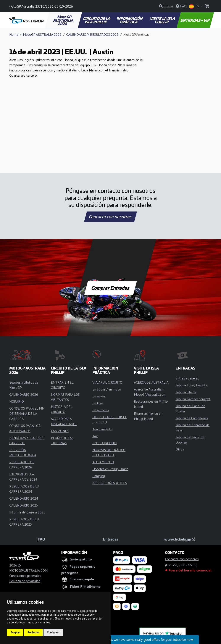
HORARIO (17, 401)
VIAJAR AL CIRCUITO (107, 382)
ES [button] (194, 6)
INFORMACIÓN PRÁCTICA (130, 20)
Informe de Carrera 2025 (27, 512)
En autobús (101, 410)
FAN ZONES (60, 431)
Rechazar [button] (33, 633)
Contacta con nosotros (111, 217)
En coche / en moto (107, 389)
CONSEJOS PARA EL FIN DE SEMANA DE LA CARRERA (27, 413)
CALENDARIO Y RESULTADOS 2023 (92, 34)
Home (14, 34)
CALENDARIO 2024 (24, 498)
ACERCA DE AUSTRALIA (151, 382)
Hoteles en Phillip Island (110, 469)
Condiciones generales (25, 576)
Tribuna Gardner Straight (193, 399)
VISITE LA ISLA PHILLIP (163, 20)
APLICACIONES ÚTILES (110, 483)
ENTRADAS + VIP (195, 20)
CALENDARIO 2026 (24, 394)
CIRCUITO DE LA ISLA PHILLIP (97, 20)
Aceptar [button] (15, 633)
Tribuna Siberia (186, 392)
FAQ (41, 539)
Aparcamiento (102, 429)
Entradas (111, 539)
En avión (99, 396)
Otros (180, 449)
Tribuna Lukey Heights (191, 385)
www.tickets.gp (180, 539)
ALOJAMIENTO (103, 462)
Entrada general (187, 378)
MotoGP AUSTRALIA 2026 (64, 20)
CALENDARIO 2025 (24, 505)
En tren (98, 403)
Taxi (95, 436)
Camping (99, 476)
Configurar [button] (53, 633)
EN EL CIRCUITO (105, 443)
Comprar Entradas (111, 288)
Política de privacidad (25, 581)
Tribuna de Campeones (192, 418)
